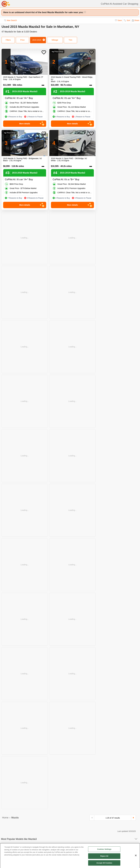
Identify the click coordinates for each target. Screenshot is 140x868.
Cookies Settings (104, 850)
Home (5, 818)
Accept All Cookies (104, 864)
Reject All (104, 857)
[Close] (136, 857)
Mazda (15, 818)
